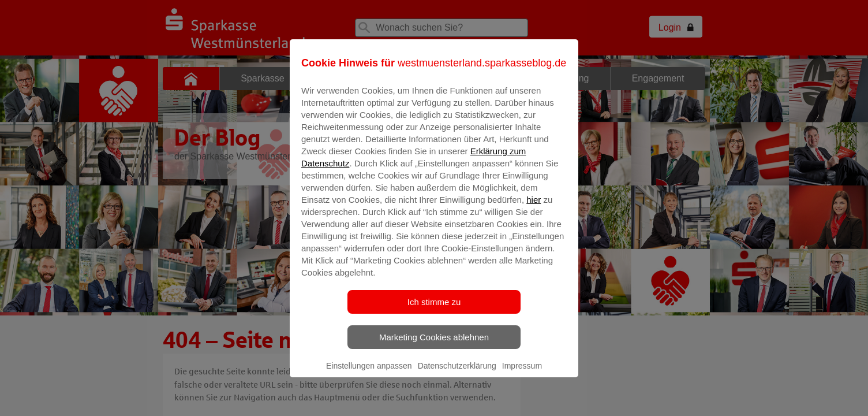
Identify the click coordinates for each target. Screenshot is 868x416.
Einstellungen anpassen (369, 374)
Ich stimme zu (434, 310)
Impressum (522, 374)
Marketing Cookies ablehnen (434, 345)
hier (534, 208)
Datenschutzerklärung (457, 374)
